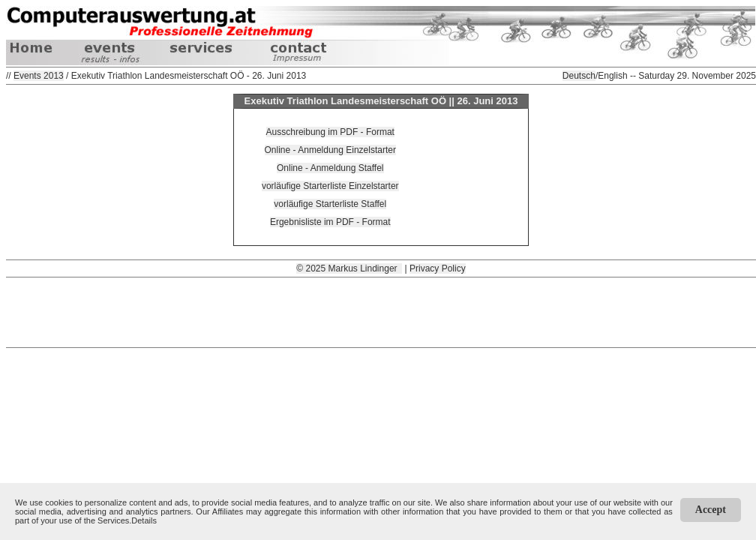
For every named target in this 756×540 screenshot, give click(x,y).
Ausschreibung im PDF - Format (330, 132)
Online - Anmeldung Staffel (330, 168)
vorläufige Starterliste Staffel (330, 204)
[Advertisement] (381, 311)
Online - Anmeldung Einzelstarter (330, 150)
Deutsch (579, 76)
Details (144, 520)
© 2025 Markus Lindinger (349, 268)
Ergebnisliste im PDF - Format (330, 222)
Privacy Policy (438, 268)
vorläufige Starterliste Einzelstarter (330, 186)
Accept (711, 510)
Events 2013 (39, 76)
